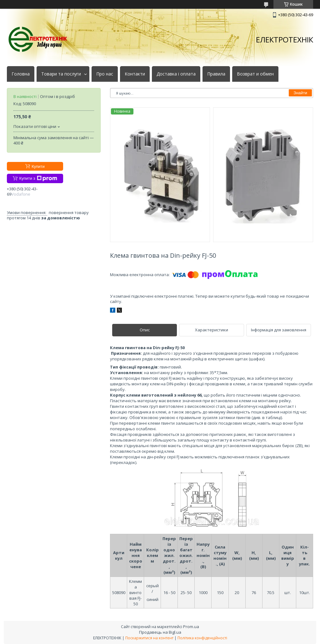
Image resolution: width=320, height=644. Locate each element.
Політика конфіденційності (202, 638)
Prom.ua (191, 627)
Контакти (135, 74)
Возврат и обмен (255, 74)
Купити (38, 166)
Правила (216, 74)
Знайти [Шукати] (300, 93)
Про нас (105, 74)
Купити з (38, 178)
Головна (21, 74)
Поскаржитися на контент (149, 638)
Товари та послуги (61, 74)
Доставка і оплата (176, 74)
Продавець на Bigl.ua (160, 632)
